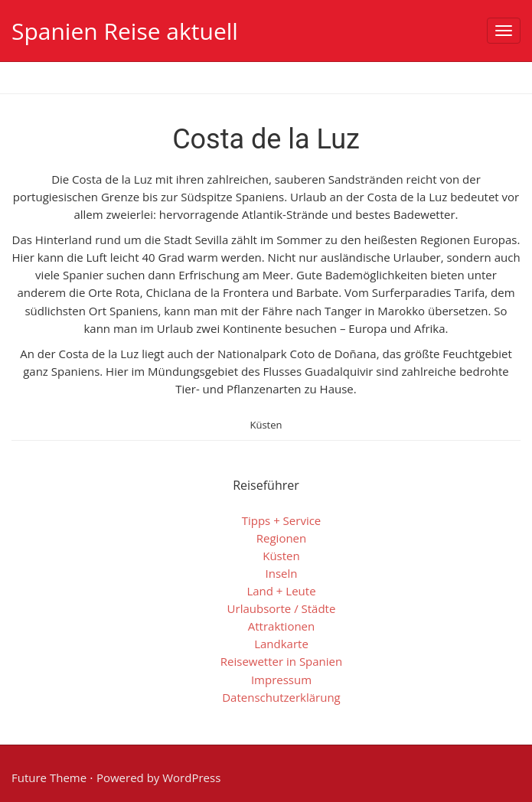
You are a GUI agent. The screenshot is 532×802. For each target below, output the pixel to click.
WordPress (191, 778)
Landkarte (281, 644)
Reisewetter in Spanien (281, 661)
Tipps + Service (282, 520)
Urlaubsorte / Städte (282, 608)
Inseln (282, 573)
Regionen (281, 538)
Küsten (266, 425)
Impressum (281, 680)
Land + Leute (281, 591)
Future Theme (49, 778)
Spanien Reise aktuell (125, 31)
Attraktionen (282, 626)
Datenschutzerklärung (281, 697)
